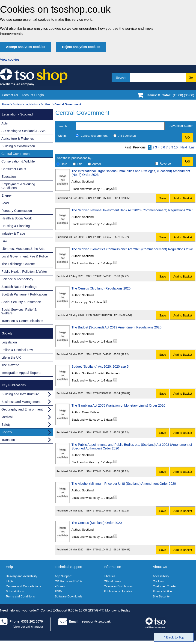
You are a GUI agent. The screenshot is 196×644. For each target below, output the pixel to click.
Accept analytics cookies (26, 47)
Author (97, 164)
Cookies (158, 581)
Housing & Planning (16, 226)
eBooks (60, 586)
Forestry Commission (17, 211)
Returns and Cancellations (23, 586)
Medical (7, 417)
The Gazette (10, 365)
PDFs (59, 591)
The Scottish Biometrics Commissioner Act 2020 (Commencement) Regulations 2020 (132, 249)
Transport (8, 440)
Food (5, 203)
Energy (6, 195)
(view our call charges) (28, 627)
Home (6, 104)
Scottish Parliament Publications (24, 294)
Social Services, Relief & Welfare (19, 311)
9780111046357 (102, 237)
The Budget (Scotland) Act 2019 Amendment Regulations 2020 (116, 327)
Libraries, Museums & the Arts (23, 249)
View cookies (10, 59)
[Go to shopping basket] (170, 96)
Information (112, 567)
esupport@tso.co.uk (96, 621)
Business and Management (21, 402)
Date (64, 164)
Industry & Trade (13, 233)
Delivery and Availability (21, 576)
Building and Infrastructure (20, 394)
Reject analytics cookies (81, 47)
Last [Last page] (192, 147)
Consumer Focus (14, 169)
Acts (4, 123)
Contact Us (10, 95)
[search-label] (120, 126)
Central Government (94, 136)
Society (17, 104)
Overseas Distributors (118, 586)
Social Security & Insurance (21, 302)
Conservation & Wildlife (18, 161)
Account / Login (33, 95)
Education (9, 177)
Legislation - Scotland (38, 104)
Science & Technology (17, 279)
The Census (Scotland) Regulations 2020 (101, 288)
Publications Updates (118, 591)
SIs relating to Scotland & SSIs (23, 131)
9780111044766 (102, 354)
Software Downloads (69, 596)
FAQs (10, 581)
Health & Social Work (17, 218)
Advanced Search (181, 126)
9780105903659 (102, 393)
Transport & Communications (22, 321)
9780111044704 (102, 471)
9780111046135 (102, 276)
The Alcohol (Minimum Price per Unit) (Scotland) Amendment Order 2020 (124, 484)
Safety (6, 425)
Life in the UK (11, 357)
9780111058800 (102, 198)
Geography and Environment (22, 409)
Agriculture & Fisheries (18, 139)
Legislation (9, 342)
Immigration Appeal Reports (21, 373)
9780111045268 (103, 315)
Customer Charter (165, 586)
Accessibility (161, 576)
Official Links (112, 581)
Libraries (110, 576)
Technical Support (69, 567)
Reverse (165, 164)
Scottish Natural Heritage (19, 287)
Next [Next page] (184, 147)
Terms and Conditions (20, 596)
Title (80, 164)
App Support (63, 576)
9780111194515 (102, 432)
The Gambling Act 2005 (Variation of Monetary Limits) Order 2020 (118, 405)
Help (9, 567)
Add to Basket (183, 198)
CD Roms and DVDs (69, 581)
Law (4, 241)
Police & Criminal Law (17, 350)
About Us (160, 567)
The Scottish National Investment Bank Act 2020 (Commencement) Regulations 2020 (132, 210)
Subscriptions (15, 591)
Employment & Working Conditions (18, 186)
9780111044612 (102, 549)
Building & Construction (18, 146)
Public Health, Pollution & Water (24, 272)
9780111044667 (102, 511)
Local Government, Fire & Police (25, 256)
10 (176, 147)
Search (121, 78)
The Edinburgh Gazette (18, 264)
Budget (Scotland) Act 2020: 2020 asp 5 (100, 366)
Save (163, 198)
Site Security (161, 596)
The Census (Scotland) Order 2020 (97, 523)
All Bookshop (127, 136)
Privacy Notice (162, 591)
